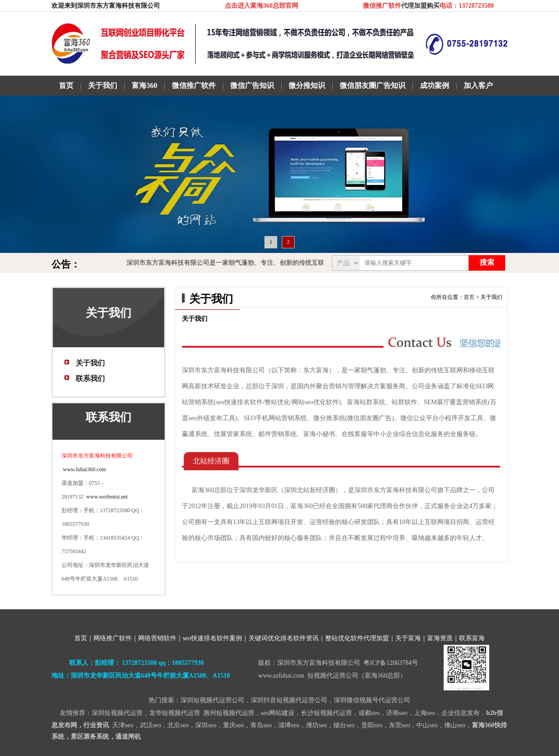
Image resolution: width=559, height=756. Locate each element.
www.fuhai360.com (84, 469)
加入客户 (478, 85)
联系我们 (90, 378)
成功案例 (435, 85)
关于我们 (103, 85)
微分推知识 (307, 85)
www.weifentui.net (107, 497)
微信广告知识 (252, 85)
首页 (66, 85)
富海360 (145, 85)
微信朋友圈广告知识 (373, 85)
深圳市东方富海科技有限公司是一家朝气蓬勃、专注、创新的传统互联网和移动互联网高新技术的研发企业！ (290, 263)
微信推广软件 (194, 85)
